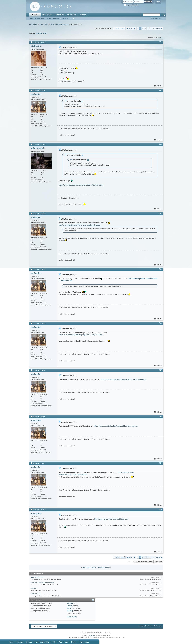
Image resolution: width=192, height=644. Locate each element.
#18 (160, 416)
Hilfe (158, 2)
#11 (160, 42)
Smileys (70, 606)
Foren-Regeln (72, 617)
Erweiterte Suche (157, 18)
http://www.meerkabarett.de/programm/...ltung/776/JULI (81, 335)
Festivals (34, 588)
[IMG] (69, 608)
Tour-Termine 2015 (38, 577)
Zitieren (158, 86)
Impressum (84, 642)
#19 (160, 463)
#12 (160, 90)
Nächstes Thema (103, 567)
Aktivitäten (60, 15)
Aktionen (56, 18)
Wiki (60, 642)
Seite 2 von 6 (120, 28)
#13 (160, 144)
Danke (74, 642)
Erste (129, 29)
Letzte (159, 29)
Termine (20, 642)
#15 (160, 269)
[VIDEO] (70, 611)
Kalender (48, 18)
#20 (160, 510)
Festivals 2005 (36, 594)
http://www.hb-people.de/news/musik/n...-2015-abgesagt (124, 379)
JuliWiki (83, 15)
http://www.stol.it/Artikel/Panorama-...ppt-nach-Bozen (80, 225)
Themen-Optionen (154, 38)
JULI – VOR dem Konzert (59, 25)
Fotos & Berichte (42, 642)
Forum (35, 15)
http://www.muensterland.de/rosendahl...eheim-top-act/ (116, 426)
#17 (160, 370)
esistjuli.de (71, 15)
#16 (160, 323)
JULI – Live (44, 25)
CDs (67, 642)
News (11, 642)
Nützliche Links (67, 18)
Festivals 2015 (41, 33)
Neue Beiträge (35, 18)
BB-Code (70, 603)
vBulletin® (92, 636)
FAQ (54, 642)
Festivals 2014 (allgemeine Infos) (43, 583)
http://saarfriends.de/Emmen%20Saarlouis (111, 519)
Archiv (150, 626)
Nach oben (158, 562)
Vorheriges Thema (89, 567)
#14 (160, 213)
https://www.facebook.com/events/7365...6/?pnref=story (81, 185)
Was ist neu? (47, 15)
